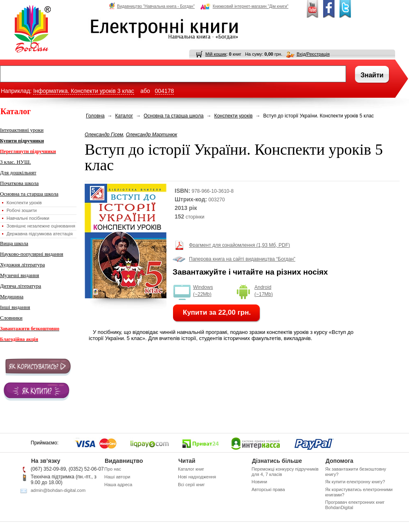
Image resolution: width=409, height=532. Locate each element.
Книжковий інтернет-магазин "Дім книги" (244, 6)
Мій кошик (216, 54)
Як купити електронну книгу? (355, 482)
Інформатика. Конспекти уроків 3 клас (83, 91)
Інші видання (15, 307)
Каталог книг (191, 469)
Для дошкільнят (18, 172)
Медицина (12, 296)
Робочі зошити (22, 210)
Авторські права (268, 489)
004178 (165, 91)
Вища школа (14, 243)
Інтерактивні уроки (22, 130)
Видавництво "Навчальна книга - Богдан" (152, 6)
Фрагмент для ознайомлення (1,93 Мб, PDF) (239, 245)
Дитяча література (21, 286)
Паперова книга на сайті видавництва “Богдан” (242, 259)
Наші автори (117, 477)
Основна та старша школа (29, 194)
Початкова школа (19, 183)
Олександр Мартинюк (152, 135)
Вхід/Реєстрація (313, 54)
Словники (11, 318)
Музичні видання (20, 275)
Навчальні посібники (28, 218)
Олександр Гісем (104, 135)
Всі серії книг (191, 485)
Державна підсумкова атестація (40, 234)
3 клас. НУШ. (16, 162)
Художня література (22, 265)
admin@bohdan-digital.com (58, 490)
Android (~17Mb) (264, 291)
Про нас (113, 469)
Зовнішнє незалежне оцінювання (41, 226)
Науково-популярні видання (32, 254)
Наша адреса (118, 485)
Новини (259, 482)
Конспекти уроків (24, 203)
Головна (95, 116)
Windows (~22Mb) (203, 291)
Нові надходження (197, 477)
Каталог (124, 116)
